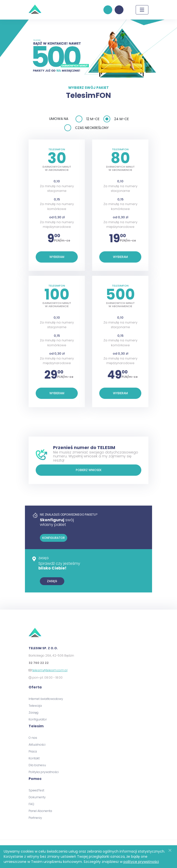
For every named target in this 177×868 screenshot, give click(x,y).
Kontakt (34, 758)
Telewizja (35, 706)
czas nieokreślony (92, 128)
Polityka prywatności (44, 772)
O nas (33, 738)
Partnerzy (35, 818)
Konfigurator (38, 719)
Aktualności (37, 745)
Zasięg (33, 712)
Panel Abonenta (40, 811)
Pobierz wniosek (89, 470)
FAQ (31, 804)
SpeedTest (36, 790)
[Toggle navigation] (142, 10)
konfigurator (108, 10)
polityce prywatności (141, 862)
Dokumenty (37, 797)
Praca (33, 751)
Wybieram (57, 257)
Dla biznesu (37, 765)
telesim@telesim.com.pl (50, 670)
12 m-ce (93, 119)
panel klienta (119, 10)
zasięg (52, 581)
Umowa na (59, 119)
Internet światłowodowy (46, 699)
